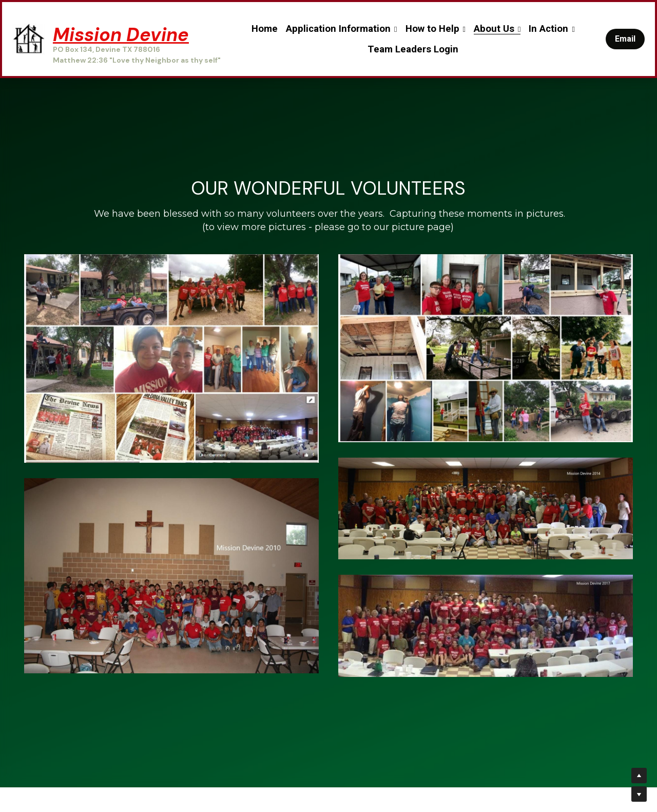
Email (625, 39)
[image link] (28, 38)
